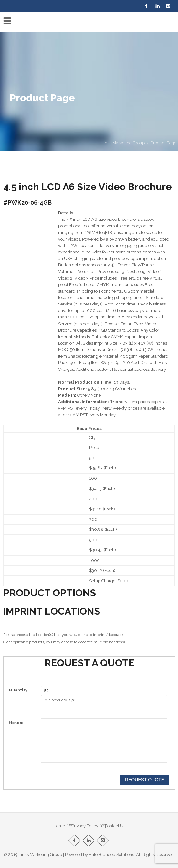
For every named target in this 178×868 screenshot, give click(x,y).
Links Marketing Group (123, 143)
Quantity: (19, 690)
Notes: (16, 723)
